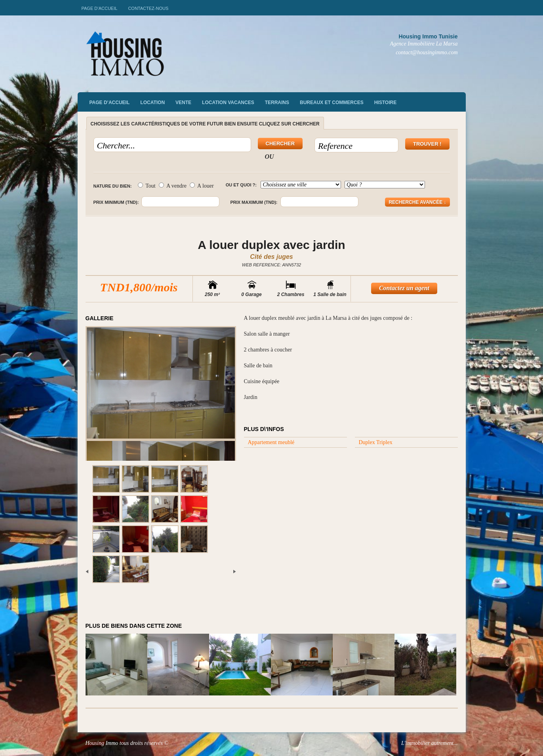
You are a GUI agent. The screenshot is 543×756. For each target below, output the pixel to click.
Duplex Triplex (376, 442)
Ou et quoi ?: (241, 185)
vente (183, 103)
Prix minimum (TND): (116, 202)
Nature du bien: (113, 186)
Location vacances (228, 103)
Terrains (277, 103)
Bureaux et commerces (332, 103)
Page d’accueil (100, 8)
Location (152, 103)
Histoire (385, 103)
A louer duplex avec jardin (271, 245)
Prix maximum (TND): (254, 202)
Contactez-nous (148, 8)
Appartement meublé (271, 442)
